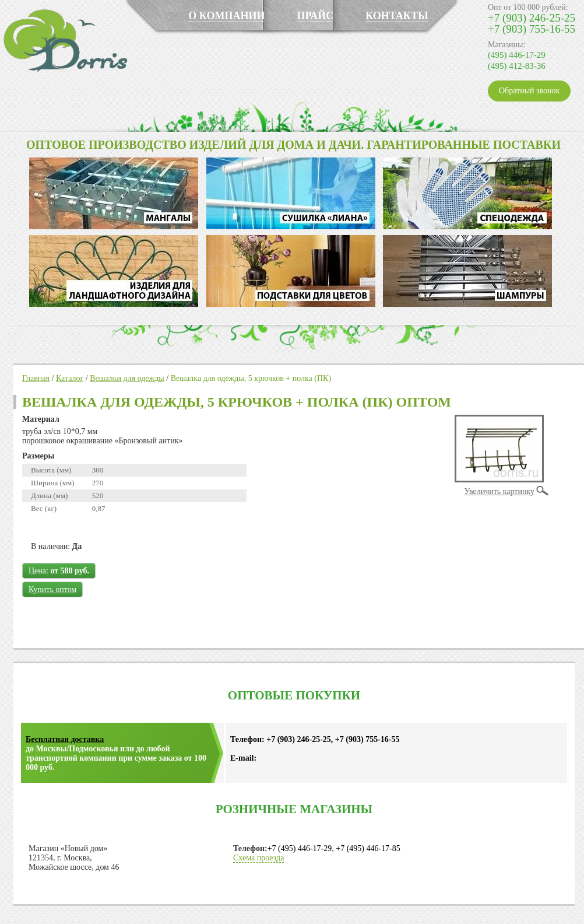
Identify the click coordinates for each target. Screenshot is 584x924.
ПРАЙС (315, 16)
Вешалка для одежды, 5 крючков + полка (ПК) (251, 378)
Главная (36, 378)
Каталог (70, 378)
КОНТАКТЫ (397, 16)
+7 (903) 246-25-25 (532, 18)
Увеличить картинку (499, 491)
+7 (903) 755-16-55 (532, 29)
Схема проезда (258, 858)
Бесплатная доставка (65, 739)
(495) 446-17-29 (517, 55)
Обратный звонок (529, 91)
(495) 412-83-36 (517, 66)
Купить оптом (52, 589)
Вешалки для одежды (127, 378)
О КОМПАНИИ (226, 16)
